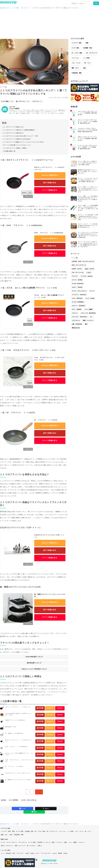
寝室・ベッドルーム (88, 320)
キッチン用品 (3, 87)
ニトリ (3, 853)
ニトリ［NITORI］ (14, 800)
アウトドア (75, 276)
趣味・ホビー (75, 68)
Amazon (50, 708)
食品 (84, 68)
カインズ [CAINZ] (77, 280)
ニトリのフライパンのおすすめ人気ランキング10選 (20, 136)
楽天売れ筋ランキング (34, 663)
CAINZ (27, 853)
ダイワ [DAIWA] (77, 309)
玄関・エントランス (20, 846)
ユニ (91, 317)
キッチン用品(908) (7, 101)
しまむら (89, 273)
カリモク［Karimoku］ (78, 284)
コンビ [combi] (90, 298)
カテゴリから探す (6, 828)
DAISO (32, 853)
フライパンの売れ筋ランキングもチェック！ (17, 145)
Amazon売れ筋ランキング (34, 657)
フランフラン (20, 853)
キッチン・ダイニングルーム (29, 800)
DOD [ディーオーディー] (79, 265)
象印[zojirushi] (76, 328)
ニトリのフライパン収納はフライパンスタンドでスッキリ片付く (23, 142)
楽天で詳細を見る (50, 183)
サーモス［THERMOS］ (78, 302)
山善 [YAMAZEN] (77, 324)
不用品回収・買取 (77, 73)
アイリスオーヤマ (46, 853)
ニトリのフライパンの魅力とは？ (13, 127)
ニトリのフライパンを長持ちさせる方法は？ (17, 139)
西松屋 (60, 853)
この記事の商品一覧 (9, 151)
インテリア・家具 (77, 43)
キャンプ (92, 291)
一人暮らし (39, 846)
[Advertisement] (49, 23)
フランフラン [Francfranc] (79, 317)
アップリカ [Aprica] (86, 276)
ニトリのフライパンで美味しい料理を (15, 148)
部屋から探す (4, 839)
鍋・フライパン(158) (23, 101)
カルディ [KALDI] (77, 287)
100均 (75, 258)
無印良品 (8, 853)
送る (34, 812)
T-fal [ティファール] (78, 273)
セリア (37, 853)
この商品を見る (28, 197)
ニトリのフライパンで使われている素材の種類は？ (19, 130)
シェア (23, 809)
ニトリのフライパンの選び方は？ (13, 133)
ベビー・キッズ (76, 63)
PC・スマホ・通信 (77, 53)
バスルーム (75, 313)
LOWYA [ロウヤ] (77, 269)
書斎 (66, 842)
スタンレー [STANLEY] (78, 306)
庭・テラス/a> (31, 846)
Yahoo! (60, 708)
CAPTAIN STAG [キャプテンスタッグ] (83, 261)
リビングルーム (76, 320)
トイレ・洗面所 (88, 309)
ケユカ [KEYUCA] (77, 298)
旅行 (86, 324)
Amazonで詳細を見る (50, 175)
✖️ (36, 860)
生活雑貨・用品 (88, 48)
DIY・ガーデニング (92, 53)
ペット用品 (86, 58)
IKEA (14, 853)
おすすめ (3, 800)
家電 (87, 43)
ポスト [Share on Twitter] (46, 809)
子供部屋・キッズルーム (44, 842)
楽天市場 (40, 708)
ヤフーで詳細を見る (50, 190)
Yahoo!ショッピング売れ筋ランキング (34, 669)
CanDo (65, 853)
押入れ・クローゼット (7, 846)
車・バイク (88, 63)
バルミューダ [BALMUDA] (88, 313)
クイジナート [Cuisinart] (79, 295)
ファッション (75, 58)
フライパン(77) (37, 101)
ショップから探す (6, 850)
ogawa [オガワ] (89, 269)
